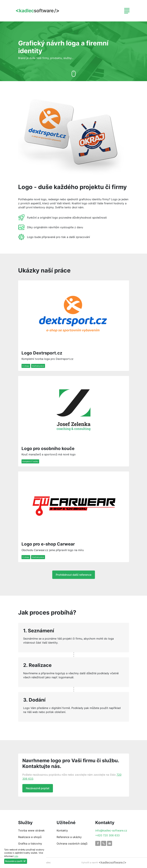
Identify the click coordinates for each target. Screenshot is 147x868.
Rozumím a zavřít (16, 861)
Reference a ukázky (69, 837)
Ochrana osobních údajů (72, 844)
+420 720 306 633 (107, 835)
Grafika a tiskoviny (30, 844)
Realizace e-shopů (30, 837)
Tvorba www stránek (31, 830)
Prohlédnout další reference (74, 575)
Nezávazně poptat (38, 788)
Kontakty (62, 830)
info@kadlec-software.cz (111, 830)
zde (16, 856)
